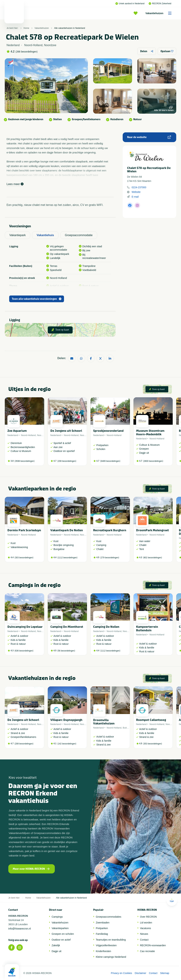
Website (136, 192)
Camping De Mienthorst (67, 627)
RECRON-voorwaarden (153, 945)
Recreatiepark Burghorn (110, 530)
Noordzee (42, 435)
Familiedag (102, 934)
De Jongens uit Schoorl (66, 431)
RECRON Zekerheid (160, 4)
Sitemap (165, 973)
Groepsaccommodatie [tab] (79, 235)
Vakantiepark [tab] (17, 235)
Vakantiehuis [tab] (45, 235)
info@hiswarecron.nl (20, 929)
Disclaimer (140, 973)
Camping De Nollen (106, 627)
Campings (57, 917)
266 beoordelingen (27, 52)
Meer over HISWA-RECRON (31, 869)
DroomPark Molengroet (152, 530)
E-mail (135, 197)
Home (26, 28)
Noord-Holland (28, 435)
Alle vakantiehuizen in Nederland (70, 28)
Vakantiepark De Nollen (67, 530)
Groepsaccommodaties (109, 917)
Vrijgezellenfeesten (106, 945)
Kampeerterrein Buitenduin (147, 628)
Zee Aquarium (17, 431)
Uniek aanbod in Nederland (130, 4)
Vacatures (145, 928)
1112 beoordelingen (67, 558)
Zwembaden (103, 923)
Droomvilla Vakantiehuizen (104, 722)
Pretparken (102, 928)
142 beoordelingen (67, 744)
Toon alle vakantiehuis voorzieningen (37, 299)
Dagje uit (56, 951)
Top (172, 900)
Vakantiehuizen (160, 13)
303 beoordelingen (24, 558)
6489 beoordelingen (110, 461)
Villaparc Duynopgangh (66, 720)
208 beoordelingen (67, 461)
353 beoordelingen (152, 744)
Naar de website (149, 137)
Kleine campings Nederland (111, 957)
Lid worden (146, 923)
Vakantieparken (60, 928)
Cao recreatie (147, 951)
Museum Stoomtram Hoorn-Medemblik (150, 432)
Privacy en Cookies (121, 973)
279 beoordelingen (110, 558)
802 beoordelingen (152, 558)
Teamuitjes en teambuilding (111, 940)
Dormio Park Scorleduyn (24, 530)
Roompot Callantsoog (151, 720)
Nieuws (144, 934)
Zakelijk (56, 945)
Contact (144, 940)
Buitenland (128, 728)
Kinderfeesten (103, 951)
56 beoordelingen (66, 651)
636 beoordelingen (24, 651)
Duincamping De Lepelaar (25, 627)
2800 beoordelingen (153, 461)
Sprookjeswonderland (108, 431)
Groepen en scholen (63, 934)
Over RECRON (148, 917)
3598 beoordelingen (25, 461)
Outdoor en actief (61, 940)
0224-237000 (139, 187)
